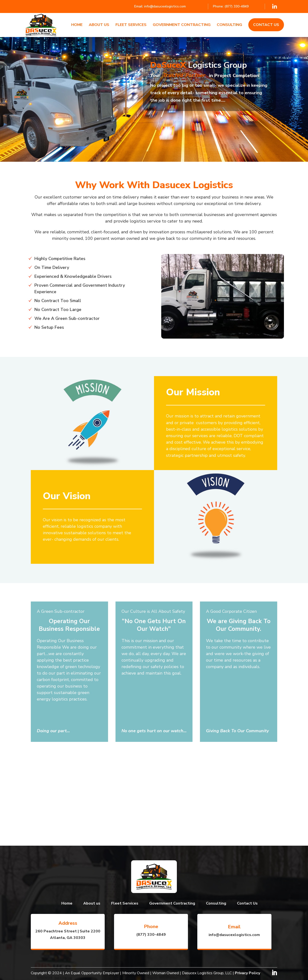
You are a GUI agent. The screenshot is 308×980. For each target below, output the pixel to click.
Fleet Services (131, 25)
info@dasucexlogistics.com (165, 6)
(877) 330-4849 (237, 6)
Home (77, 25)
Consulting (229, 25)
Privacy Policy (247, 973)
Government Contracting (182, 25)
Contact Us (266, 25)
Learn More (168, 123)
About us (99, 25)
